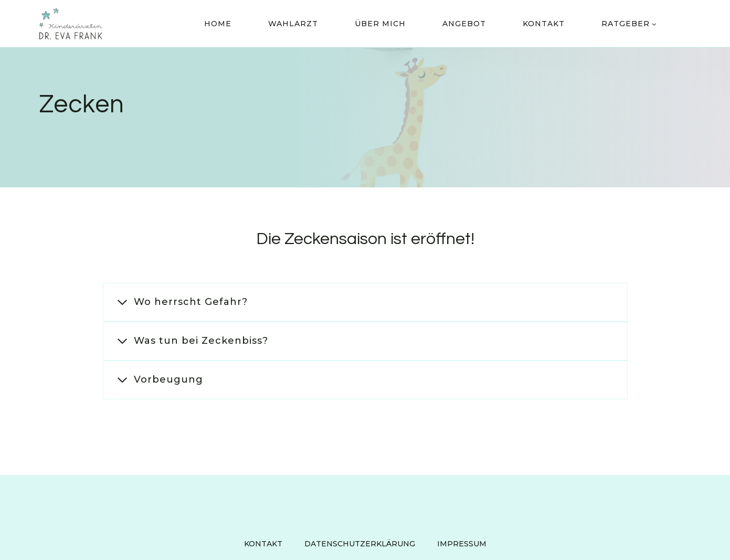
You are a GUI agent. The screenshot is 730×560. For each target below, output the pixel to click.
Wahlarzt (293, 24)
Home (218, 24)
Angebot (464, 24)
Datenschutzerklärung (360, 544)
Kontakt (544, 24)
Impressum (462, 544)
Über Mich (380, 24)
